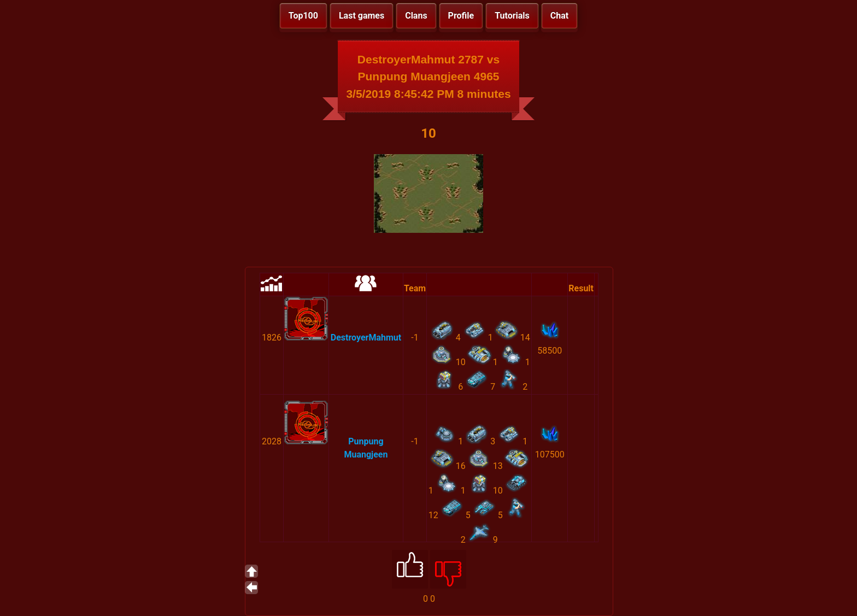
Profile (461, 16)
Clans (416, 16)
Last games (362, 16)
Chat (559, 16)
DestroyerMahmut (366, 338)
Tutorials (512, 16)
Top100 (303, 16)
